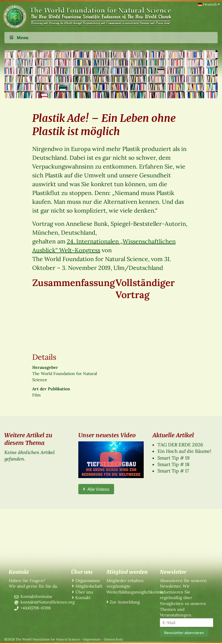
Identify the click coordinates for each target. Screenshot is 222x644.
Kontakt (83, 598)
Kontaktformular (37, 596)
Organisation (88, 581)
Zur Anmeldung (125, 602)
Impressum (92, 639)
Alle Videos (96, 489)
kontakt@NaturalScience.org (48, 602)
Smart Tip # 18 (173, 464)
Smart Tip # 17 (173, 471)
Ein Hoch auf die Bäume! (184, 451)
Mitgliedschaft (89, 586)
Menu (19, 38)
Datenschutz (113, 639)
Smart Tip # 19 (173, 458)
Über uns (84, 592)
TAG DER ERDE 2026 (180, 445)
